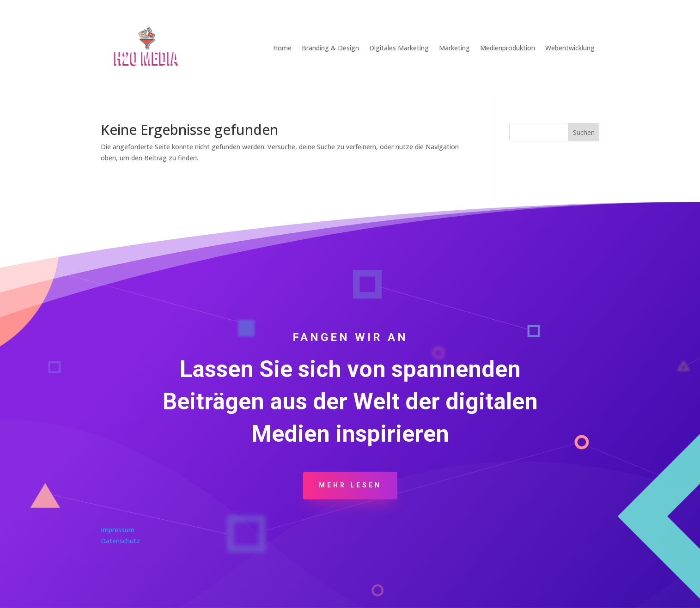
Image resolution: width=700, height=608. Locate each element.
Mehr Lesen (350, 485)
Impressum (118, 530)
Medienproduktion (508, 48)
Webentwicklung (570, 48)
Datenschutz (120, 541)
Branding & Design (330, 48)
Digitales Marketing (399, 48)
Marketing (454, 48)
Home (282, 48)
